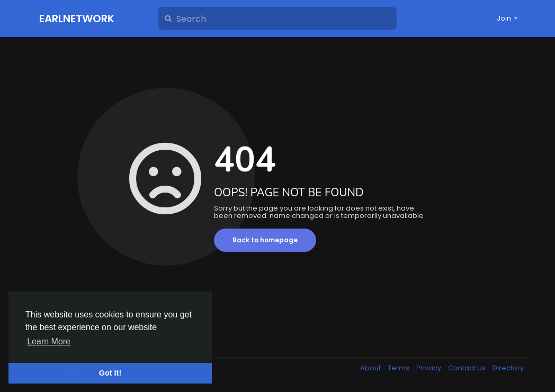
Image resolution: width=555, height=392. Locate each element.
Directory (508, 368)
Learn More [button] (49, 341)
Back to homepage (265, 240)
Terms (399, 368)
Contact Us (468, 368)
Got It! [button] (110, 373)
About (371, 368)
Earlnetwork (77, 19)
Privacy (429, 368)
